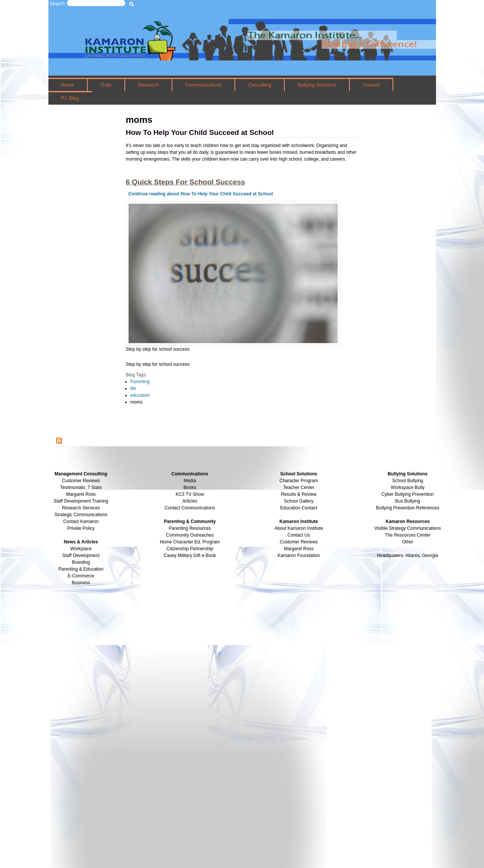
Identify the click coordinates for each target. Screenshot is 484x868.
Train (106, 85)
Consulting (260, 85)
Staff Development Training (81, 501)
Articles (190, 501)
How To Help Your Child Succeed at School (200, 132)
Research (148, 85)
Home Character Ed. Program (190, 542)
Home (67, 85)
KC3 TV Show (190, 494)
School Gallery (299, 501)
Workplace (81, 549)
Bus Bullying (408, 501)
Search (57, 4)
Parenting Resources (190, 528)
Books (190, 487)
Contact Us (299, 535)
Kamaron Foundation (299, 555)
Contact (371, 85)
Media (190, 481)
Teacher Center (299, 487)
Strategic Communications (81, 515)
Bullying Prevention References (407, 508)
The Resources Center (408, 535)
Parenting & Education (81, 569)
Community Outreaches (190, 535)
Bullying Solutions (317, 85)
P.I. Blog (70, 98)
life (133, 388)
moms (137, 402)
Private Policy (81, 528)
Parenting (140, 382)
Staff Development (81, 555)
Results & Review (299, 494)
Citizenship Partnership (190, 549)
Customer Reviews (299, 542)
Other (408, 542)
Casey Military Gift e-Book (190, 555)
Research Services (81, 508)
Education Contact (299, 508)
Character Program (299, 481)
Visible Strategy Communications (408, 528)
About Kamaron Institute (299, 528)
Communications (203, 85)
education (140, 395)
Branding (81, 562)
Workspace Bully (407, 487)
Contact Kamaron (81, 521)
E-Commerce (81, 576)
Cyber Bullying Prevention (408, 494)
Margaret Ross (81, 494)
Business (81, 583)
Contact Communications (190, 508)
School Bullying (408, 481)
